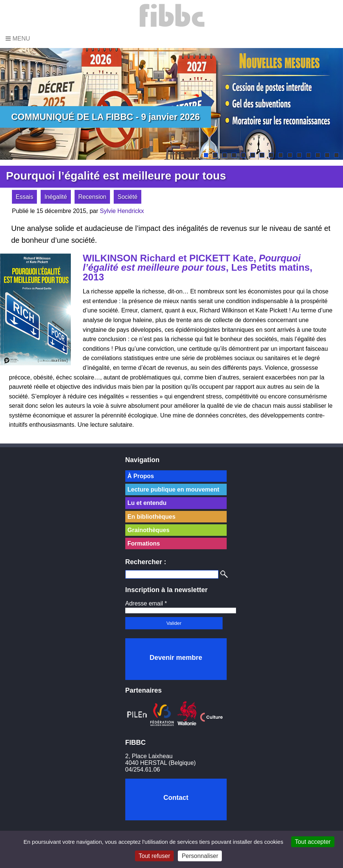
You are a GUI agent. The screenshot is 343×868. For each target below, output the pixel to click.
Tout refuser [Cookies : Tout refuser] (154, 856)
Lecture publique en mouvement (173, 489)
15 (336, 155)
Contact (176, 798)
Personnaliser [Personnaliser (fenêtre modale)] (200, 856)
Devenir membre (176, 658)
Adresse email (146, 603)
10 (290, 155)
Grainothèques (149, 530)
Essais (24, 197)
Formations (144, 543)
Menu (18, 39)
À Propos (141, 476)
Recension (92, 197)
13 (318, 155)
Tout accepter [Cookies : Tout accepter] (313, 842)
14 (327, 155)
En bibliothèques (152, 517)
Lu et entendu (147, 503)
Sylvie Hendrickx (122, 211)
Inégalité (56, 197)
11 (299, 155)
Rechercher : (146, 562)
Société (127, 197)
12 (309, 155)
